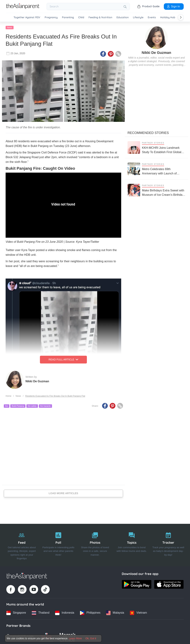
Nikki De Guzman (37, 380)
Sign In (173, 6)
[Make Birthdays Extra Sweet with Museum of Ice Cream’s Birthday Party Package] (156, 189)
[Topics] (132, 544)
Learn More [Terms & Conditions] (75, 638)
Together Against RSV (27, 17)
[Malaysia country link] (115, 612)
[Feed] (22, 544)
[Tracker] (168, 544)
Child (81, 17)
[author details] (156, 36)
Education (123, 17)
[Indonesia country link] (65, 612)
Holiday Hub (168, 17)
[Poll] (58, 544)
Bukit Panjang (18, 405)
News (10, 27)
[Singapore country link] (16, 612)
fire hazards (45, 405)
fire (7, 405)
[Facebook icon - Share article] (103, 53)
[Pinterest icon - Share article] (111, 53)
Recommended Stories (148, 132)
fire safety (32, 405)
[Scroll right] (181, 17)
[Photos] (95, 544)
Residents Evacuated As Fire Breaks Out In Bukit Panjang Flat (55, 395)
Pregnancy (51, 17)
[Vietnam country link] (138, 612)
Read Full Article (63, 359)
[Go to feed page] (23, 8)
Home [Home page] (8, 395)
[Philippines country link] (90, 612)
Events (152, 17)
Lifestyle (138, 17)
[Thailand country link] (41, 612)
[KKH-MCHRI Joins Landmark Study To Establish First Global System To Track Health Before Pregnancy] (156, 146)
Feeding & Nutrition (100, 17)
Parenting (68, 17)
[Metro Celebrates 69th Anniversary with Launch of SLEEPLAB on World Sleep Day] (156, 168)
